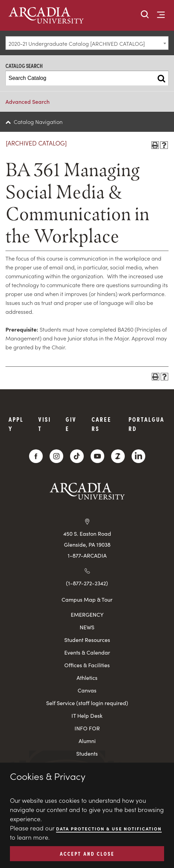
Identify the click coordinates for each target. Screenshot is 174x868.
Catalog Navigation (38, 122)
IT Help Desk (87, 716)
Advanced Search (28, 101)
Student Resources (87, 640)
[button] (145, 15)
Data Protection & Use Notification (109, 829)
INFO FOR (87, 728)
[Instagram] (56, 456)
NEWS (87, 627)
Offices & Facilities (87, 665)
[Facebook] (36, 456)
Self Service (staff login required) (87, 703)
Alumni (87, 741)
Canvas (87, 690)
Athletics (87, 678)
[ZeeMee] (118, 456)
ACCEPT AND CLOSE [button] (87, 853)
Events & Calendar (87, 652)
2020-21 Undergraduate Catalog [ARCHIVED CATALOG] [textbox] (77, 43)
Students (87, 753)
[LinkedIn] (138, 456)
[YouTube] (97, 456)
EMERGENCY (87, 614)
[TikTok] (77, 456)
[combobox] (87, 43)
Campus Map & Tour (87, 599)
